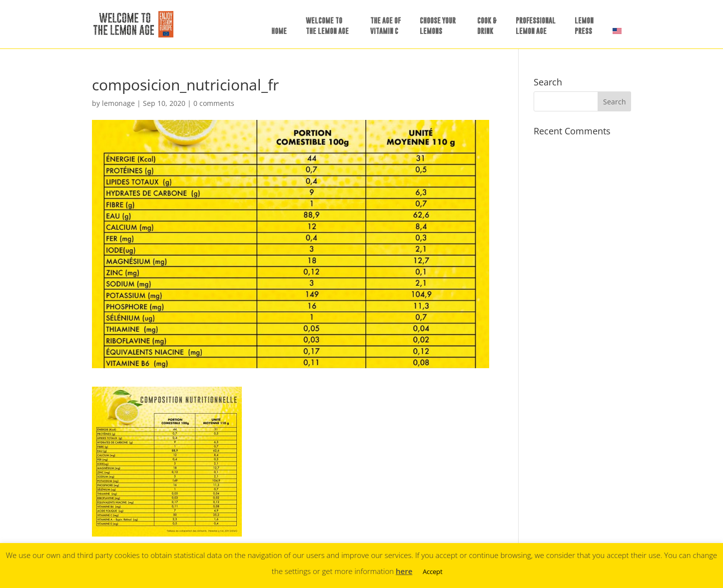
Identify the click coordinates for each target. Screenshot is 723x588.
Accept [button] (433, 572)
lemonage (118, 103)
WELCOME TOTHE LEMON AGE (327, 25)
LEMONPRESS (584, 25)
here (404, 571)
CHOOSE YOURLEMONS (438, 25)
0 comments (214, 103)
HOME (279, 31)
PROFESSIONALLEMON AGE (536, 25)
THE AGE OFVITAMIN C (385, 25)
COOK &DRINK (487, 25)
